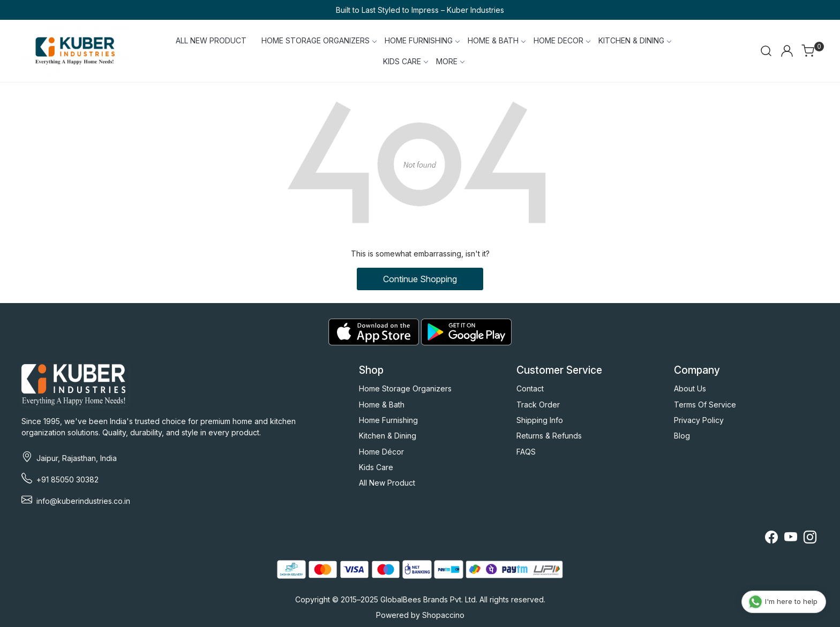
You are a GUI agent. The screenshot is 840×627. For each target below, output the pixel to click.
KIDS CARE (405, 61)
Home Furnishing (388, 420)
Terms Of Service (705, 405)
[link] (766, 51)
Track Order (538, 405)
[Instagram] (810, 539)
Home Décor (381, 452)
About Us (690, 388)
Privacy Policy (699, 420)
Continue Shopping (420, 279)
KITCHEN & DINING (635, 40)
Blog (682, 436)
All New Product (387, 483)
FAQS (526, 452)
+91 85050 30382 (67, 479)
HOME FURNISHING (422, 40)
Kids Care (376, 467)
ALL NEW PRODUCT (211, 40)
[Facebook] (771, 539)
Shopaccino (443, 615)
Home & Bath (382, 405)
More (450, 61)
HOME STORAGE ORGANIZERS (319, 40)
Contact (530, 388)
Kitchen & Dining (388, 436)
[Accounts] (787, 51)
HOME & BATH (496, 40)
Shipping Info (540, 420)
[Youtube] (791, 539)
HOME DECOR (562, 40)
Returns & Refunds (549, 436)
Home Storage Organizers (405, 388)
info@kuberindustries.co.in (83, 501)
